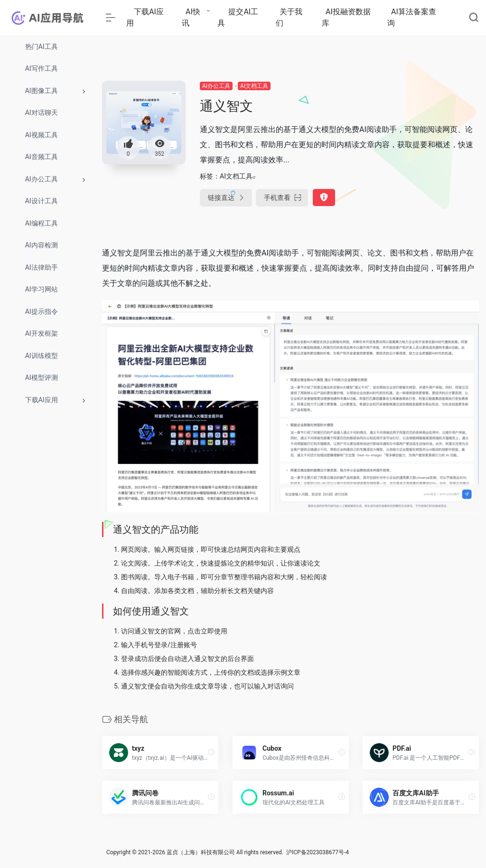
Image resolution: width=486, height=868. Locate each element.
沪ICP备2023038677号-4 (318, 852)
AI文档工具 (254, 86)
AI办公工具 (216, 86)
